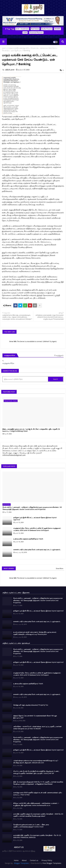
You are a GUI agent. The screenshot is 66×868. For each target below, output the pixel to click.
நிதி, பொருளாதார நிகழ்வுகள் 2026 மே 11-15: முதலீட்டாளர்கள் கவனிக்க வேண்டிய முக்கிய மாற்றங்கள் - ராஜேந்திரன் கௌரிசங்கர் (38, 783)
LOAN (25, 33)
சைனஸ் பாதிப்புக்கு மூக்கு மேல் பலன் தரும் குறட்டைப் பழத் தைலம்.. (37, 550)
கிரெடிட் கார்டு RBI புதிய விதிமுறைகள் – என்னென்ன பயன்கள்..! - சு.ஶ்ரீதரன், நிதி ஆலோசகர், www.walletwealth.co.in (36, 804)
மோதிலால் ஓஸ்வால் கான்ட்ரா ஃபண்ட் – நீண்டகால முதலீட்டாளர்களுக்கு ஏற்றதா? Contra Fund (31, 826)
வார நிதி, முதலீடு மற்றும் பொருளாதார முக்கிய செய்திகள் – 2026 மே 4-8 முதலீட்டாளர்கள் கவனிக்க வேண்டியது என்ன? (38, 815)
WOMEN (57, 29)
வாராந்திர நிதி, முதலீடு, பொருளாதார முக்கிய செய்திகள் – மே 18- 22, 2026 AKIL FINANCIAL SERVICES (37, 836)
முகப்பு (5, 48)
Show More (60, 568)
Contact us (34, 860)
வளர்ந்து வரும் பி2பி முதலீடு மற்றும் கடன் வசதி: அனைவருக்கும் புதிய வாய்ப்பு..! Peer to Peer (38, 794)
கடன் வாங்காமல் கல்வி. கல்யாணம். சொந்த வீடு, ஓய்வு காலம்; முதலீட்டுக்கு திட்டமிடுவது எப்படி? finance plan (35, 633)
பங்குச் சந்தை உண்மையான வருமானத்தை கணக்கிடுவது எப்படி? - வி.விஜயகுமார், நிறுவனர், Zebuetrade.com (36, 762)
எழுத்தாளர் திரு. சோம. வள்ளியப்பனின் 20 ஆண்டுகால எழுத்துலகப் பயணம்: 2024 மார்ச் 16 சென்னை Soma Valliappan (37, 529)
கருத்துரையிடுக (8, 363)
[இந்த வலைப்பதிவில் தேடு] (26, 379)
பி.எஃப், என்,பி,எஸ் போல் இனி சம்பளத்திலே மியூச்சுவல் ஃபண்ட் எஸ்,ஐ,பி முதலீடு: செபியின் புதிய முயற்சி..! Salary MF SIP (36, 772)
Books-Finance (47, 29)
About (24, 860)
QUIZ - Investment (22, 29)
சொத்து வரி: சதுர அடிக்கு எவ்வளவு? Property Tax (31, 705)
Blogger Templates (22, 863)
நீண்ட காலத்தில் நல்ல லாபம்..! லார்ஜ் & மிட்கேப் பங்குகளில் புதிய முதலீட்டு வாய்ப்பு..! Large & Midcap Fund (31, 430)
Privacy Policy (47, 860)
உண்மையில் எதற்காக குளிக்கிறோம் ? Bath (28, 539)
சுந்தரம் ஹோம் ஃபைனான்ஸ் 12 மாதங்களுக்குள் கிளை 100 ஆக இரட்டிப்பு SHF (35, 717)
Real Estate (35, 29)
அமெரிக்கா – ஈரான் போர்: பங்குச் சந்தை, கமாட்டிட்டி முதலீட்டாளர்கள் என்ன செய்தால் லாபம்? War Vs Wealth (37, 728)
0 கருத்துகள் (59, 355)
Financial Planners (36, 33)
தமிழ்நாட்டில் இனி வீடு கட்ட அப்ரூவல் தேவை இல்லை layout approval (35, 519)
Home (16, 860)
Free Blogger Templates (52, 863)
